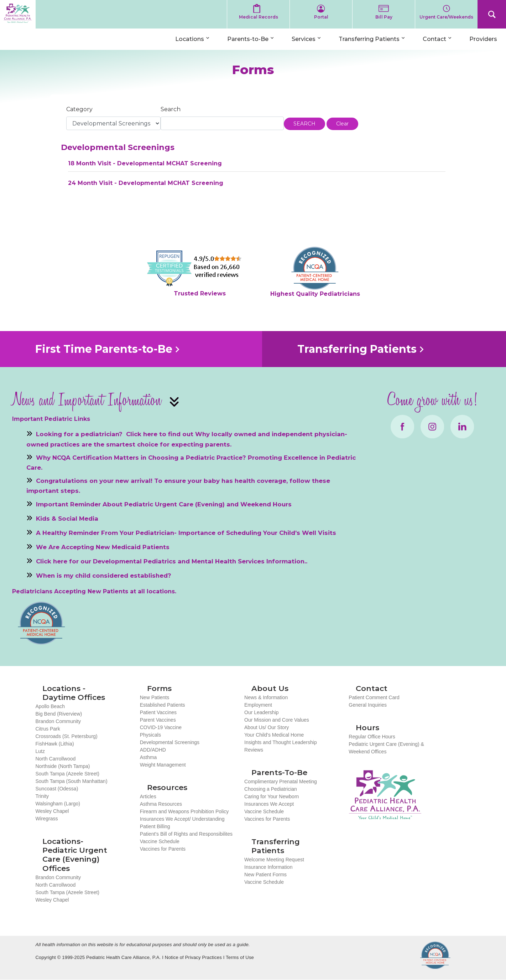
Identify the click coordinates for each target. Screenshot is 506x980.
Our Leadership (262, 712)
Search (492, 14)
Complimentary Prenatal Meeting (281, 782)
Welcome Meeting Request (274, 860)
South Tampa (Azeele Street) (67, 774)
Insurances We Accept (269, 804)
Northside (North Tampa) (62, 766)
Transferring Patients (369, 39)
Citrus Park (48, 729)
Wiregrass (46, 819)
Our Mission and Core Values (277, 720)
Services (304, 39)
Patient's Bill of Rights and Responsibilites (186, 834)
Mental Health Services (228, 561)
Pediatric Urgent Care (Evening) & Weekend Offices (386, 748)
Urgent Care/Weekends (446, 17)
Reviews (254, 750)
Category (79, 109)
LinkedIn (462, 427)
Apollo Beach (50, 706)
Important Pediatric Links (51, 419)
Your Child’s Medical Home (274, 735)
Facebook (402, 427)
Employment (258, 705)
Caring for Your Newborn (272, 796)
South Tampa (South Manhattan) (71, 781)
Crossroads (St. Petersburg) (66, 736)
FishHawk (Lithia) (54, 744)
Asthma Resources (161, 804)
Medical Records (259, 17)
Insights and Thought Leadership (281, 742)
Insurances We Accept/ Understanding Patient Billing (182, 823)
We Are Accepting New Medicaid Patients (103, 547)
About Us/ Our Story (267, 727)
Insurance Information (268, 867)
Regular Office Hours (372, 737)
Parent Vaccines (158, 720)
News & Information (266, 697)
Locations (190, 39)
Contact (434, 39)
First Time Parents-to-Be (104, 349)
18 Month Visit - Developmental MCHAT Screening (145, 163)
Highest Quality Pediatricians (315, 294)
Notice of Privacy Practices (193, 957)
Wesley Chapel (52, 811)
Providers (483, 39)
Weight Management (163, 765)
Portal (321, 17)
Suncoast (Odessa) (57, 789)
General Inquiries (368, 705)
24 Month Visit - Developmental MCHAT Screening (146, 183)
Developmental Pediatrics (134, 561)
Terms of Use (240, 957)
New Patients (155, 697)
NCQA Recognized (435, 955)
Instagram (432, 427)
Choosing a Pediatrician (271, 789)
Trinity (42, 796)
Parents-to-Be (248, 39)
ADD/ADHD (153, 750)
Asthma (148, 757)
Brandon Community (58, 721)
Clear (342, 124)
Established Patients (163, 705)
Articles (148, 796)
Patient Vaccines (158, 712)
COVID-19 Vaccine (161, 727)
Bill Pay (384, 17)
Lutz (40, 751)
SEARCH (304, 124)
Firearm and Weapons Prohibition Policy (184, 811)
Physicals (150, 735)
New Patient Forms (265, 875)
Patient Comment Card (374, 697)
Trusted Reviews (200, 293)
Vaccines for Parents (163, 849)
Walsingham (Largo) (58, 804)
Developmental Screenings (170, 742)
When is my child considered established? (104, 576)
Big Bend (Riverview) (59, 714)
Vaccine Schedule (160, 841)
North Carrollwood (55, 759)
